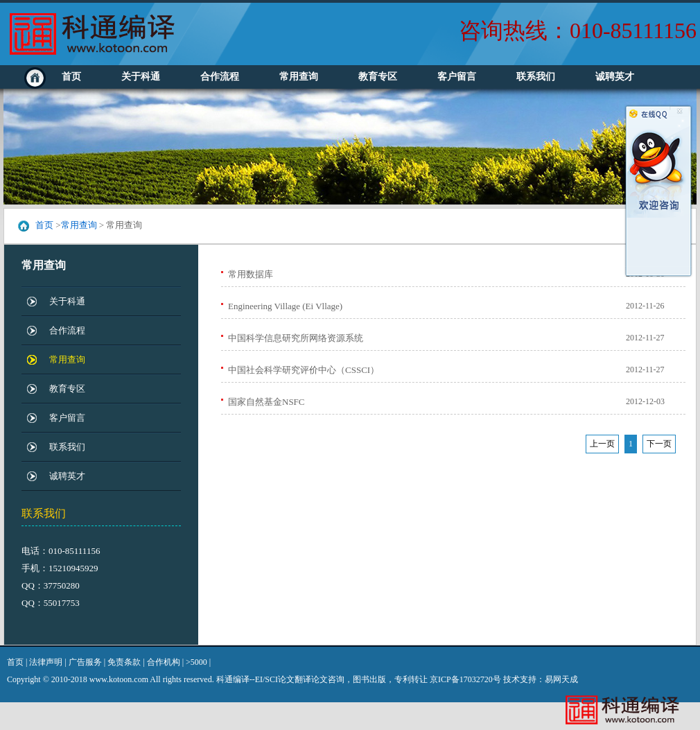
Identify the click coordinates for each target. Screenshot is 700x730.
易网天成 (561, 679)
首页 (71, 77)
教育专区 (378, 77)
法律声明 (46, 662)
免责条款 (124, 662)
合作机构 (164, 662)
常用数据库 (251, 274)
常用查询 (299, 77)
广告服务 (85, 662)
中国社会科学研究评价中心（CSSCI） (304, 370)
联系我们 (536, 77)
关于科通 (141, 77)
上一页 (602, 444)
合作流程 (220, 77)
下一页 (659, 444)
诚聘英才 (615, 77)
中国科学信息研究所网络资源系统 (296, 338)
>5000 (196, 662)
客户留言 (457, 77)
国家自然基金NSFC (266, 402)
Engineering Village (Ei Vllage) (285, 306)
